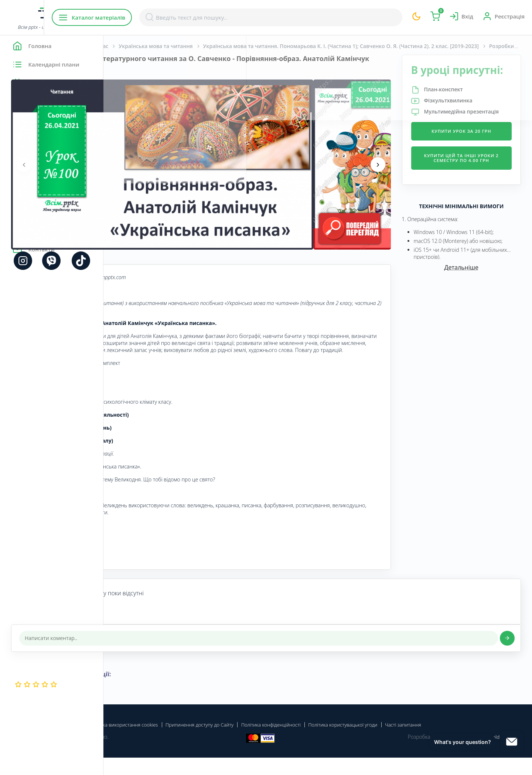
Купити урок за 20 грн (474, 154)
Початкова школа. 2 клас (179, 46)
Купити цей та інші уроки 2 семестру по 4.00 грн (474, 187)
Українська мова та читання (259, 46)
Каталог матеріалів (151, 17)
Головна (125, 46)
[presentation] (127, 165)
